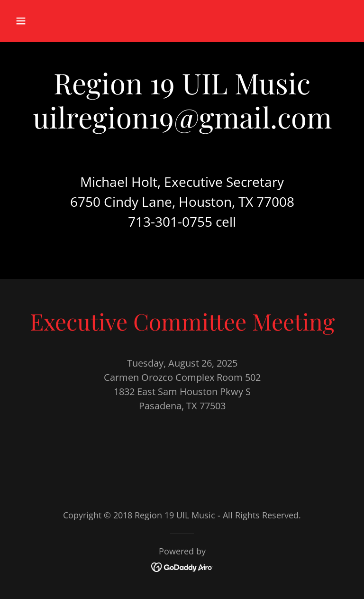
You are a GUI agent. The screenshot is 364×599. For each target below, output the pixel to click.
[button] (50, 21)
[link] (182, 566)
